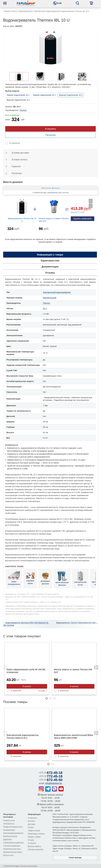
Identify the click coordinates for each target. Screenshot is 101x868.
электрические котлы (80, 578)
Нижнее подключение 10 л (18, 95)
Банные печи (8, 855)
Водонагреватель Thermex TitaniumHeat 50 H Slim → (77, 623)
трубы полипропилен (14, 578)
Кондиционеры (9, 830)
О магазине (32, 818)
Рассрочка (50, 135)
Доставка (32, 824)
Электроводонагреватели (13, 833)
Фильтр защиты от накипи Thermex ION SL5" (54, 220)
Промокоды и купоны (36, 834)
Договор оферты (34, 846)
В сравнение (15, 143)
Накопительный (50, 298)
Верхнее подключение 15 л (18, 100)
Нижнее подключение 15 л (44, 95)
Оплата (31, 827)
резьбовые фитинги (45, 578)
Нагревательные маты (12, 849)
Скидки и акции (34, 830)
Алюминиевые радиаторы (13, 843)
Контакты (32, 821)
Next (96, 668)
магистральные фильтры (62, 578)
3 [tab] (54, 698)
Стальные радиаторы (12, 846)
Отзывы (31, 840)
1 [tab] (47, 698)
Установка (32, 843)
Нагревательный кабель (13, 852)
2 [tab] (50, 698)
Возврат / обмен (34, 837)
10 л (45, 308)
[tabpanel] (27, 669)
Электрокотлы (9, 824)
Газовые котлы (9, 820)
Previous (5, 668)
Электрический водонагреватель (57, 292)
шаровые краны (30, 578)
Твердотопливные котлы (13, 827)
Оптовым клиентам (36, 849)
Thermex (23, 110)
